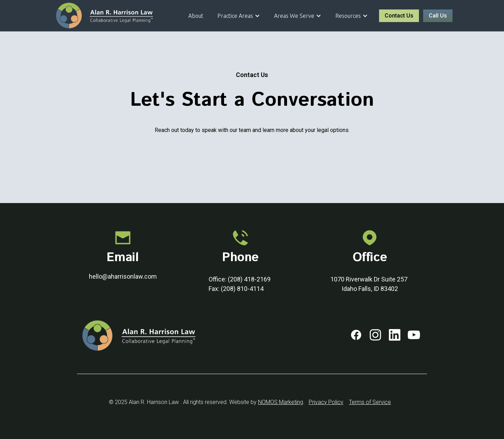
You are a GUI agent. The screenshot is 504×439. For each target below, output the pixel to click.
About (196, 16)
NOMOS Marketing (281, 402)
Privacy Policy (326, 402)
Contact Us (399, 16)
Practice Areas (235, 16)
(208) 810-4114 (242, 289)
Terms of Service (370, 402)
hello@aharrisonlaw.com (123, 276)
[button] (239, 16)
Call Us (438, 16)
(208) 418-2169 (249, 279)
